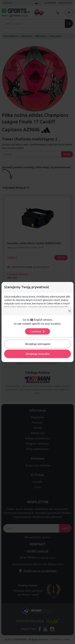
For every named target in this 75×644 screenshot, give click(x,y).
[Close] (70, 311)
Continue (38, 331)
